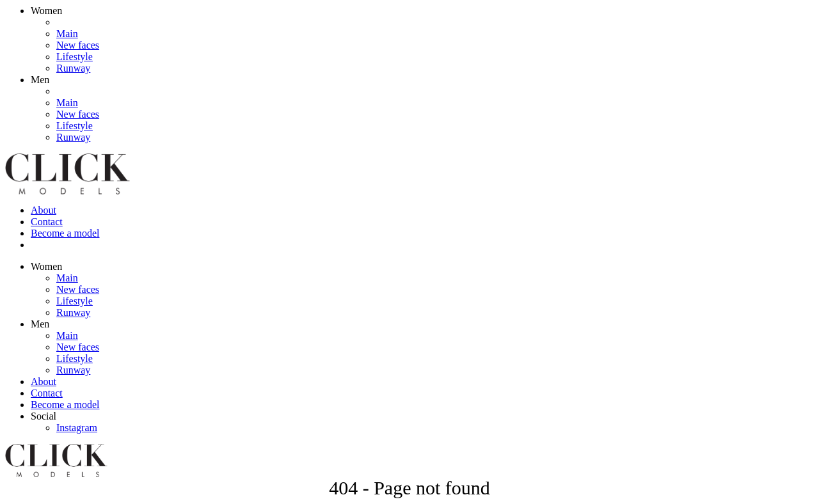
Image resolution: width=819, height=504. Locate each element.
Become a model (65, 233)
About (44, 210)
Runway (73, 68)
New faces (78, 45)
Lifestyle (75, 57)
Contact (47, 222)
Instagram (77, 428)
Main (67, 34)
